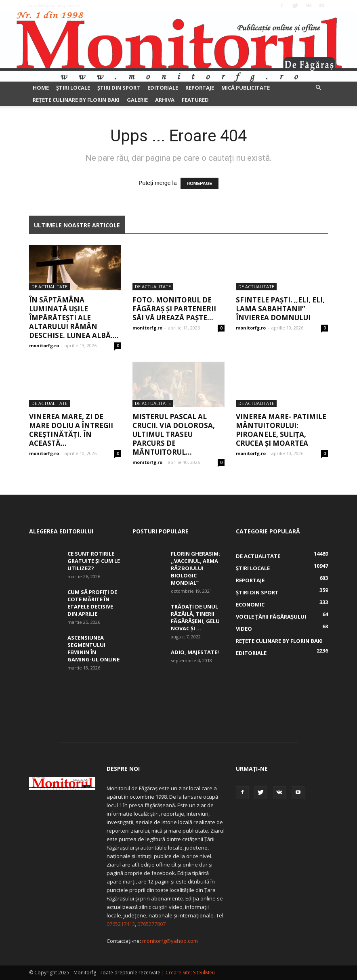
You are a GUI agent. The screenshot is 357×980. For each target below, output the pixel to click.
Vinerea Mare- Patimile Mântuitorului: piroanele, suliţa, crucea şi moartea (281, 430)
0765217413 (121, 924)
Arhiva (165, 100)
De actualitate (49, 286)
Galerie (137, 100)
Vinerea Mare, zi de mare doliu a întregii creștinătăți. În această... (71, 430)
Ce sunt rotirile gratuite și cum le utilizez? (94, 561)
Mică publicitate (246, 88)
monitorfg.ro (44, 345)
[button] (318, 88)
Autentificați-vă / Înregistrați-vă (55, 5)
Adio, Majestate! (195, 652)
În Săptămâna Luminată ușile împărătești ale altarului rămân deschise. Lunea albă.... (74, 318)
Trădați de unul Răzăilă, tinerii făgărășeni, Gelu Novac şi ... (195, 617)
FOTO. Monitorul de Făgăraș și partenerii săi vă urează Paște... (174, 309)
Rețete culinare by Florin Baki (76, 100)
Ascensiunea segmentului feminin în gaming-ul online (93, 648)
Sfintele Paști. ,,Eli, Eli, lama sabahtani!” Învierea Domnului (280, 309)
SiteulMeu (204, 973)
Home (41, 88)
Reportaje (200, 88)
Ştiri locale (73, 88)
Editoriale (163, 88)
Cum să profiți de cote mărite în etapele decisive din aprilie (92, 603)
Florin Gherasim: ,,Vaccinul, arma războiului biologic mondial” (195, 568)
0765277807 (151, 924)
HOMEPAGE (199, 183)
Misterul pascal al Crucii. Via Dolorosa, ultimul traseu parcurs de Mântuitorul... (174, 434)
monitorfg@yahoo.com (170, 941)
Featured (195, 100)
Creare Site (178, 973)
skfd (35, 693)
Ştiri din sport (119, 88)
